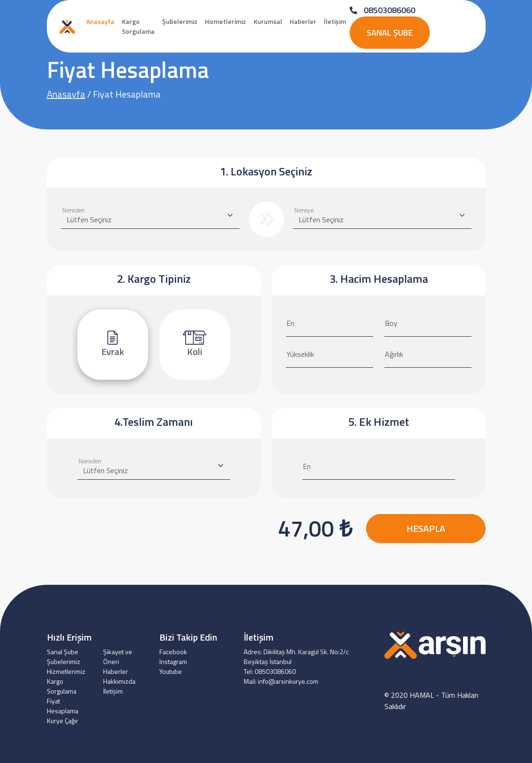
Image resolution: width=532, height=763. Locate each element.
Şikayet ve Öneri (118, 657)
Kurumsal (268, 21)
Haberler (303, 21)
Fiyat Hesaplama (63, 706)
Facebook (173, 652)
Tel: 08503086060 (270, 671)
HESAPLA (426, 528)
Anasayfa (100, 21)
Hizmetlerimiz (225, 21)
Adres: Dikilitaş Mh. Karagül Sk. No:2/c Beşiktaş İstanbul (296, 657)
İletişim (335, 21)
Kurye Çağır (63, 721)
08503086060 (382, 10)
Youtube (171, 671)
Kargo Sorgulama (138, 26)
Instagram (173, 661)
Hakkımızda (119, 681)
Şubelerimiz (180, 21)
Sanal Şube (390, 33)
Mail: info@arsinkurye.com (281, 681)
